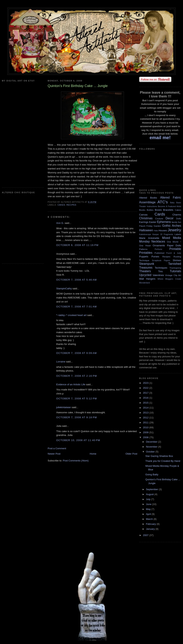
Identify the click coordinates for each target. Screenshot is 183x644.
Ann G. (60, 223)
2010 (146, 427)
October (151, 452)
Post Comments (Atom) (76, 461)
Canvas (143, 215)
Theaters (145, 271)
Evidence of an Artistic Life (71, 384)
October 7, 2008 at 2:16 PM (77, 376)
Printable (175, 249)
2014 (146, 408)
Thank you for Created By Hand (163, 461)
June (149, 504)
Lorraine (61, 362)
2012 (146, 418)
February (151, 524)
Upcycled (145, 275)
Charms (177, 215)
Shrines (177, 260)
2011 (146, 423)
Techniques (161, 268)
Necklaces (158, 241)
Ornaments (159, 245)
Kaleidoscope (145, 234)
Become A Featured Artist (169, 206)
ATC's (163, 202)
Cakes (61, 205)
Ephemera (164, 222)
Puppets (144, 257)
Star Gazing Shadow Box (159, 456)
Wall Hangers (147, 279)
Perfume (159, 249)
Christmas (146, 218)
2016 (146, 398)
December (152, 442)
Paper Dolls (174, 245)
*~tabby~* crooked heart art (71, 315)
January (151, 529)
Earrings (144, 222)
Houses (163, 230)
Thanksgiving (175, 268)
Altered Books (148, 198)
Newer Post (54, 454)
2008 (146, 437)
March (150, 519)
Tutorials (175, 271)
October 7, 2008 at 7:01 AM (77, 307)
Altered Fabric (171, 198)
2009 (146, 432)
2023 (146, 383)
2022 (146, 388)
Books (142, 210)
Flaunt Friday (146, 226)
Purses (155, 257)
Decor (170, 218)
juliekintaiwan (64, 407)
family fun (176, 222)
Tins (160, 271)
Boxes (158, 210)
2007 (146, 535)
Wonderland (144, 283)
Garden (157, 226)
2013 (146, 413)
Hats (156, 231)
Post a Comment (57, 448)
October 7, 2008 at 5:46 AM (77, 280)
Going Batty (152, 474)
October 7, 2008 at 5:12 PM (77, 399)
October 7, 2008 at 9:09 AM (77, 353)
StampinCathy (64, 288)
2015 (146, 403)
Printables (146, 253)
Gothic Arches (172, 226)
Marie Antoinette (149, 238)
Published (159, 253)
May (149, 509)
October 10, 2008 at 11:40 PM (78, 440)
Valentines (158, 275)
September (152, 489)
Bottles (150, 210)
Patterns (143, 249)
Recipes (71, 205)
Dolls (179, 218)
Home (93, 454)
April (149, 514)
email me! (160, 138)
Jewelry (174, 230)
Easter (153, 222)
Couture (159, 218)
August (150, 494)
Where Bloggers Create (169, 279)
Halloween (146, 230)
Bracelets (168, 210)
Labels (178, 234)
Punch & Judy (174, 253)
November (152, 447)
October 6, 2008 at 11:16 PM (77, 245)
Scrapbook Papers (161, 261)
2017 (146, 393)
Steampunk (147, 264)
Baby (172, 203)
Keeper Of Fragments (163, 234)
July (149, 499)
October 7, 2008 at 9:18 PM (77, 417)
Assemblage (147, 202)
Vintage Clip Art (173, 275)
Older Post (131, 454)
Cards (160, 214)
